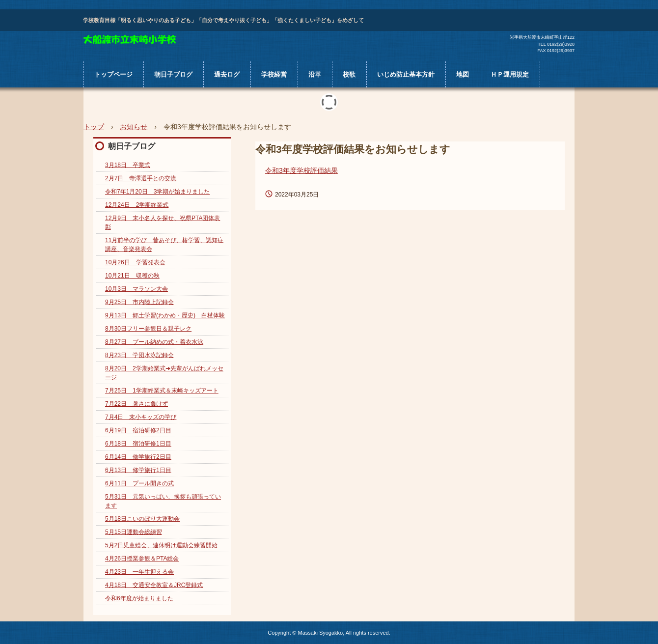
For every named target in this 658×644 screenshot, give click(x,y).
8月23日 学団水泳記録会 (139, 355)
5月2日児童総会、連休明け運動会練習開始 (161, 545)
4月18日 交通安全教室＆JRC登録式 (154, 585)
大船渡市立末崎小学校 (130, 40)
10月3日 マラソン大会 (137, 289)
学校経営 (274, 74)
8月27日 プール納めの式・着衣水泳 (154, 342)
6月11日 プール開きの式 (139, 483)
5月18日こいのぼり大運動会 (142, 519)
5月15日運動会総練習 (134, 532)
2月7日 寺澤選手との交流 (141, 178)
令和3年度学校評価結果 (302, 170)
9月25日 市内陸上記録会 (139, 302)
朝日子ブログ (173, 74)
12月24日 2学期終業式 (137, 205)
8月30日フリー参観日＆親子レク (148, 329)
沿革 (315, 74)
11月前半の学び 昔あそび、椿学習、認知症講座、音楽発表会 (164, 245)
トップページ (113, 74)
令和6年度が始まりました (139, 598)
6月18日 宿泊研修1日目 (138, 444)
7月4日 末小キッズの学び (141, 417)
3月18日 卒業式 (128, 165)
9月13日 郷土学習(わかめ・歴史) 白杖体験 (165, 315)
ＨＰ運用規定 (510, 74)
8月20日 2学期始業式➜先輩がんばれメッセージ (164, 373)
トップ (94, 127)
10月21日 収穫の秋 (132, 276)
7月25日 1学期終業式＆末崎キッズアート (162, 391)
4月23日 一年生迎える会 (139, 572)
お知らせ (134, 127)
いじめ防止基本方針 (406, 74)
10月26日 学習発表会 (135, 262)
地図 (463, 74)
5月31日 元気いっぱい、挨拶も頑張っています (163, 501)
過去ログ (227, 74)
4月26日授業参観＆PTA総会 (142, 559)
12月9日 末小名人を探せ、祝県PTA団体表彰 (163, 223)
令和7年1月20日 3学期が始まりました (157, 192)
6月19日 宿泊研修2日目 (138, 430)
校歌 (349, 74)
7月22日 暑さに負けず (137, 404)
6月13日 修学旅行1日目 (138, 470)
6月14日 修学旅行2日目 (138, 457)
